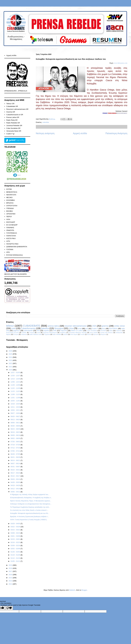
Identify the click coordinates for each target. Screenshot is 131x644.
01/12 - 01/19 (16, 558)
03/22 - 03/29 (16, 527)
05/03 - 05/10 (16, 479)
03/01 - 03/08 (16, 536)
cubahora (24, 334)
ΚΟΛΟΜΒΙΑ (11, 200)
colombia (46, 122)
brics (104, 329)
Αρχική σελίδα (80, 133)
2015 (11, 578)
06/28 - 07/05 (16, 454)
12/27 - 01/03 (16, 372)
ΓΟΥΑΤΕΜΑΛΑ (12, 233)
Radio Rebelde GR (13, 123)
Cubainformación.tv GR (15, 115)
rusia (13, 328)
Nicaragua (59, 328)
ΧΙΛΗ (8, 219)
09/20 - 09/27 (16, 416)
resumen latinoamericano (76, 326)
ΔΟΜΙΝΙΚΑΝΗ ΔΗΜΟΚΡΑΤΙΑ (17, 247)
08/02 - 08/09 (16, 438)
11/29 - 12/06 (16, 385)
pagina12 (17, 330)
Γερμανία (47, 334)
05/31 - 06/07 (16, 467)
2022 (11, 363)
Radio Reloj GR (12, 120)
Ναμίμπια (103, 334)
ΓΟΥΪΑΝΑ (10, 249)
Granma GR (11, 112)
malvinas (119, 330)
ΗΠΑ (8, 252)
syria (39, 332)
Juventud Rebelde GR (14, 126)
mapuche (64, 330)
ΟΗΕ (55, 330)
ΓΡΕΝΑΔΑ (10, 208)
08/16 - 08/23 (16, 432)
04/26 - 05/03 (16, 482)
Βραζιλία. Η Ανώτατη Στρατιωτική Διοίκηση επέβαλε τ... (30, 517)
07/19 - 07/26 (16, 445)
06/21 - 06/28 (16, 457)
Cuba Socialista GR (13, 128)
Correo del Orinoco (107, 332)
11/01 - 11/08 (16, 398)
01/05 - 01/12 (16, 561)
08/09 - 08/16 (16, 435)
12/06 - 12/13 (16, 382)
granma (105, 326)
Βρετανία (96, 334)
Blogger (84, 590)
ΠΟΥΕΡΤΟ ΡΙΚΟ (12, 244)
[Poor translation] (9, 608)
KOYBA (9, 189)
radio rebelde (57, 334)
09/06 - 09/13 (16, 423)
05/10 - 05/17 (16, 476)
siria (38, 330)
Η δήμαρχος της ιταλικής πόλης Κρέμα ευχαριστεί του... (30, 494)
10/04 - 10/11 (16, 410)
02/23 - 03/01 (16, 539)
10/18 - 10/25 (16, 404)
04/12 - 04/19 (16, 489)
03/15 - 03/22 (16, 530)
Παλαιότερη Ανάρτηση (116, 133)
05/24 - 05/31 (16, 470)
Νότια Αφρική (74, 334)
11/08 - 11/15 (16, 394)
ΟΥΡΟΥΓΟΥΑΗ (12, 206)
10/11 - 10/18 (16, 407)
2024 (11, 357)
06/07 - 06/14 (16, 463)
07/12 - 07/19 (16, 448)
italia (111, 330)
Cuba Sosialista (92, 330)
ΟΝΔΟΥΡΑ (10, 230)
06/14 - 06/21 (16, 460)
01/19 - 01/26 (16, 555)
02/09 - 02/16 (16, 545)
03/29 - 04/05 (16, 524)
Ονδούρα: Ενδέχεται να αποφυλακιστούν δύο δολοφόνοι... (31, 504)
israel (80, 329)
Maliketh (72, 590)
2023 (11, 360)
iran (87, 329)
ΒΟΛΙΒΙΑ (10, 211)
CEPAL (24, 332)
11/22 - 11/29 (16, 388)
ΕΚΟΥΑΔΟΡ (11, 222)
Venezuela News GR (14, 131)
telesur (10, 326)
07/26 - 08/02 (16, 442)
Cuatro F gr (10, 134)
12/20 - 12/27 (16, 376)
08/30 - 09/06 (16, 426)
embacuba (119, 332)
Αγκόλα (89, 334)
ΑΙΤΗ (8, 241)
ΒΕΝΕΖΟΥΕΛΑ (12, 192)
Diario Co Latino (77, 330)
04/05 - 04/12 (16, 492)
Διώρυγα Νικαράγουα (50, 332)
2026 (11, 351)
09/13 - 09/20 (16, 420)
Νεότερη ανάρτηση (45, 133)
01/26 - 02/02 (16, 552)
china (71, 328)
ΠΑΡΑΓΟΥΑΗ (11, 236)
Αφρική (8, 334)
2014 (11, 581)
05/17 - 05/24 (16, 473)
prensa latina (53, 326)
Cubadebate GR (12, 106)
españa (46, 330)
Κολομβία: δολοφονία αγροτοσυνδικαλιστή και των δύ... (30, 513)
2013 (11, 584)
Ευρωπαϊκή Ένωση (12, 332)
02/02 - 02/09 (16, 549)
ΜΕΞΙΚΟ (9, 197)
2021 (11, 367)
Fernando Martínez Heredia (78, 332)
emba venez (120, 326)
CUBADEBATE (32, 326)
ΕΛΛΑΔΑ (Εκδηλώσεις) (15, 255)
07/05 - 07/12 (16, 451)
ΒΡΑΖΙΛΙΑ (10, 203)
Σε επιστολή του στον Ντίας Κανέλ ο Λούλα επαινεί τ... (29, 510)
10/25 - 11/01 (16, 401)
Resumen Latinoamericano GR (17, 109)
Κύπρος (16, 334)
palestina (45, 328)
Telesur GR (10, 104)
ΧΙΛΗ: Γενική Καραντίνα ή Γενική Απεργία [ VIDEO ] (28, 520)
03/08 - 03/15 (16, 533)
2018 (11, 568)
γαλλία (66, 334)
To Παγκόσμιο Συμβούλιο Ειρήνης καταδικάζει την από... (30, 507)
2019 (11, 565)
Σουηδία (82, 334)
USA (94, 326)
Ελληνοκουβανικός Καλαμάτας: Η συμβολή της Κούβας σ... (31, 498)
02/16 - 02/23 (16, 542)
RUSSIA (103, 330)
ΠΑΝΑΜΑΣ (10, 228)
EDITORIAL (113, 329)
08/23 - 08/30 (16, 429)
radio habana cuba (36, 334)
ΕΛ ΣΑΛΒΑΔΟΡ (12, 225)
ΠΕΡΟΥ (9, 217)
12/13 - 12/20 (16, 379)
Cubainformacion (28, 328)
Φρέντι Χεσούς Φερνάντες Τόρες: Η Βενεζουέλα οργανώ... (31, 501)
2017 (11, 571)
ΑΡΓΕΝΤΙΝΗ (11, 214)
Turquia (32, 332)
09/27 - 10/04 (16, 413)
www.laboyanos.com (121, 63)
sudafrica (63, 332)
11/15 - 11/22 (16, 391)
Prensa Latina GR (13, 117)
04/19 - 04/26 (16, 485)
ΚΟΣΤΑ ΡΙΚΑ (11, 238)
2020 (11, 370)
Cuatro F (95, 329)
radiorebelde (28, 330)
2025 (11, 354)
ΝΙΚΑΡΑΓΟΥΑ (11, 195)
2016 (11, 575)
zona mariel (93, 332)
